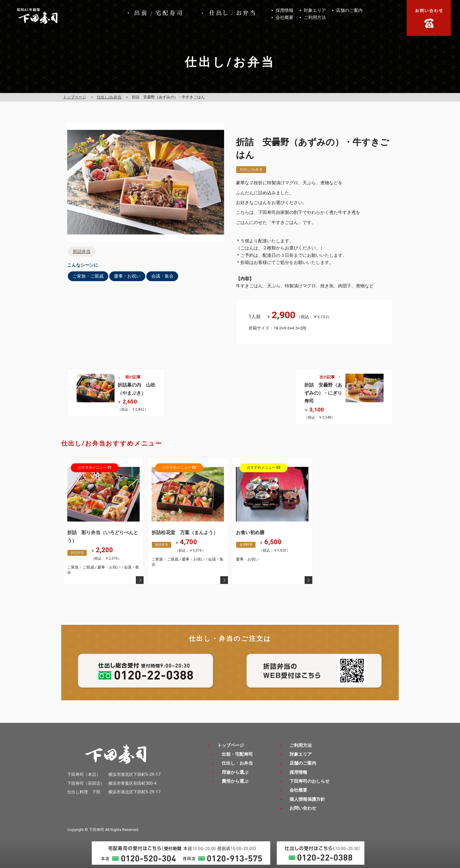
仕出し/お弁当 (109, 97)
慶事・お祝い (127, 276)
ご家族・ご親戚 (88, 276)
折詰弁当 (82, 252)
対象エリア (315, 10)
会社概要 (284, 17)
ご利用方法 (315, 17)
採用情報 (284, 10)
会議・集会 (162, 276)
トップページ (75, 97)
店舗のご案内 (349, 10)
